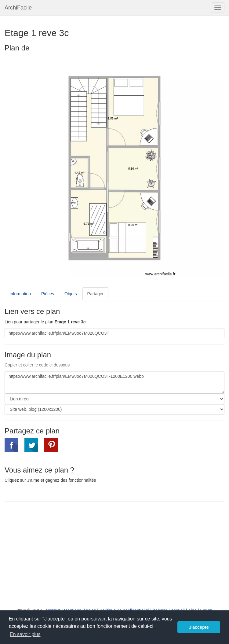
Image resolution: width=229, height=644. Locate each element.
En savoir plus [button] (25, 634)
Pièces (48, 294)
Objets (71, 294)
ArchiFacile (18, 8)
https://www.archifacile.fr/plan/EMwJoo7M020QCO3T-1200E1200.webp (114, 382)
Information (20, 294)
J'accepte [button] (199, 627)
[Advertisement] (56, 550)
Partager (96, 294)
